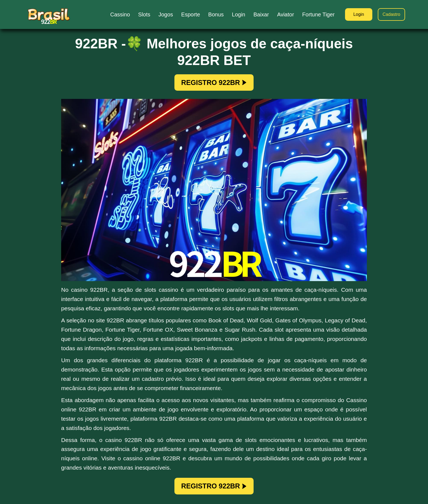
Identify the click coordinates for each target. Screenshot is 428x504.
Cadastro (392, 14)
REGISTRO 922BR (214, 82)
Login (359, 14)
